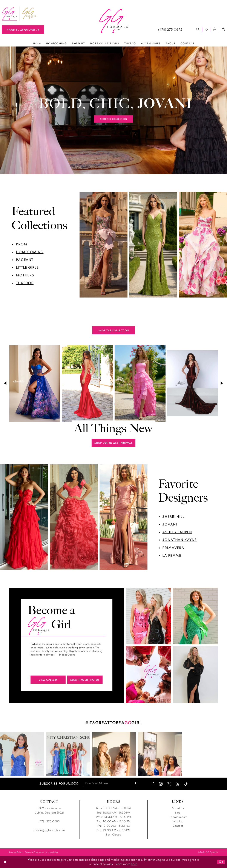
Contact (178, 826)
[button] (215, 29)
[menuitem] (29, 14)
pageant (25, 260)
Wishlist (178, 821)
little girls (27, 267)
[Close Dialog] (5, 862)
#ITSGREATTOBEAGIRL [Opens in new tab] (114, 723)
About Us (178, 808)
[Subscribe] (134, 783)
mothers (25, 275)
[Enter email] (110, 783)
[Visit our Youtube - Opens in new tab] (178, 784)
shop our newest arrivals (113, 443)
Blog (178, 813)
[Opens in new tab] (29, 14)
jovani (170, 524)
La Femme (172, 555)
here (134, 864)
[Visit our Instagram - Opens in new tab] (161, 784)
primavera (173, 548)
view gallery (48, 680)
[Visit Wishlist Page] (206, 29)
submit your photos (85, 680)
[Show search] (198, 29)
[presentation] (35, 383)
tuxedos (25, 283)
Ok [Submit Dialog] (221, 862)
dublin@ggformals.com (49, 830)
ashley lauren (177, 532)
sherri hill (173, 516)
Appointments (178, 817)
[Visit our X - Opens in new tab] (169, 784)
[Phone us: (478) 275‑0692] (170, 29)
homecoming (30, 252)
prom (21, 244)
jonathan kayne (179, 540)
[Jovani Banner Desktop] (113, 110)
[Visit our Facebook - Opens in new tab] (153, 784)
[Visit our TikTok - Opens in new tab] (186, 784)
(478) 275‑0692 (49, 821)
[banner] (113, 21)
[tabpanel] (113, 110)
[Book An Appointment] (23, 30)
